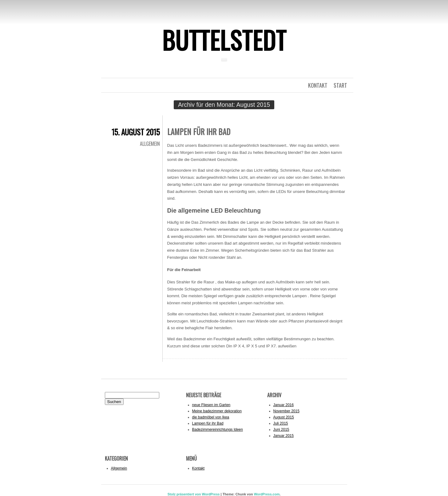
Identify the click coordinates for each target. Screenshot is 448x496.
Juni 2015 (281, 430)
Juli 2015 (281, 423)
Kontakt (198, 468)
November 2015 (286, 411)
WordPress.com (267, 494)
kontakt (318, 85)
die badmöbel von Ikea (211, 417)
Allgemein (150, 144)
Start (340, 85)
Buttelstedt (224, 40)
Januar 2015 (284, 436)
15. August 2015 (136, 132)
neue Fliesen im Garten (211, 405)
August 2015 (284, 417)
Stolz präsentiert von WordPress (194, 494)
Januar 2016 (284, 405)
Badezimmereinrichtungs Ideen (218, 430)
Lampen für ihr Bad (199, 132)
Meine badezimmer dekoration (217, 411)
